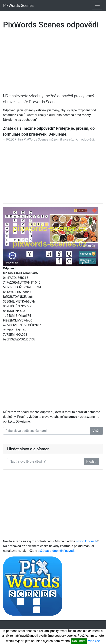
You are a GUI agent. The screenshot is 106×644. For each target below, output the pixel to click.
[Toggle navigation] (97, 6)
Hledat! (91, 462)
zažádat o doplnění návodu (57, 551)
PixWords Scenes (18, 6)
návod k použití (87, 541)
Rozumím (79, 641)
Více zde (94, 641)
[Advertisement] (53, 59)
